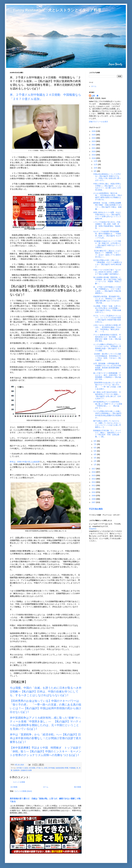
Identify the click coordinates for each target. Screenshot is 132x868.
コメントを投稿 (19, 782)
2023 (94, 141)
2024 (94, 138)
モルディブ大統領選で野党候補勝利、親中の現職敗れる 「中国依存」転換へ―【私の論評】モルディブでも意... (107, 235)
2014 (94, 479)
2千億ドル (40, 768)
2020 (94, 151)
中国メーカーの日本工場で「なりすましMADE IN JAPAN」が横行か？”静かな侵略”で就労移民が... (107, 272)
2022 (94, 145)
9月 (95, 171)
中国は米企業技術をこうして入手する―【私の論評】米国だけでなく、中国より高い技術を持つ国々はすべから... (107, 177)
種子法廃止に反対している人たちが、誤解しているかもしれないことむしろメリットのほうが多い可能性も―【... (107, 424)
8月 (95, 441)
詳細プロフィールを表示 (98, 122)
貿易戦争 (16, 770)
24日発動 (32, 768)
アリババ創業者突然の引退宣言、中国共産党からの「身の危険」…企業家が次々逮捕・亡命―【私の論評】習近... (107, 338)
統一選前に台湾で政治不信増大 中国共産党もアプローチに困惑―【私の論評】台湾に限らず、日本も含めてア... (107, 395)
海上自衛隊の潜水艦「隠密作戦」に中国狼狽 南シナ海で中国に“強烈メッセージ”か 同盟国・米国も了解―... (107, 280)
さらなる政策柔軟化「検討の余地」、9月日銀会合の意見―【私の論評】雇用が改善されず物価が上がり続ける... (108, 196)
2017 (94, 469)
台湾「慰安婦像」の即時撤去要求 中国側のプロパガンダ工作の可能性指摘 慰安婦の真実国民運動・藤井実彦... (107, 367)
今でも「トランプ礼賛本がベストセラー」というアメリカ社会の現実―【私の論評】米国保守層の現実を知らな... (107, 319)
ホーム (46, 787)
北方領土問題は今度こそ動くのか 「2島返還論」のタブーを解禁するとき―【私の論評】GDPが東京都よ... (108, 263)
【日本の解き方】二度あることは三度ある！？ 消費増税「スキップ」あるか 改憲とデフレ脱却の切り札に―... (107, 254)
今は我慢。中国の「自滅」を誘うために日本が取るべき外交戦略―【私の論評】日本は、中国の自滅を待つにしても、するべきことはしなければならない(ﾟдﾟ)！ (46, 692)
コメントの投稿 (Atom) (23, 791)
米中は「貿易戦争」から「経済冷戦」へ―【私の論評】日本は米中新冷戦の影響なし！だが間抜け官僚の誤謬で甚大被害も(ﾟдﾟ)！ (46, 738)
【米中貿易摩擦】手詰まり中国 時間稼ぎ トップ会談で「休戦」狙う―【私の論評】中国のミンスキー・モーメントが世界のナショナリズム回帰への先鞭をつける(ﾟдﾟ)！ (46, 751)
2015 (94, 475)
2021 (94, 148)
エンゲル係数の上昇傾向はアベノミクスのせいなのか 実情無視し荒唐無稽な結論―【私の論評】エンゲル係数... (107, 347)
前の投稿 (78, 787)
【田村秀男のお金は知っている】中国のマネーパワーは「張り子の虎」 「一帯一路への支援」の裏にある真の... (107, 386)
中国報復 (72, 768)
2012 (94, 485)
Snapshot (93, 529)
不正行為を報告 (96, 509)
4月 (95, 454)
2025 (94, 135)
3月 (95, 458)
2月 (95, 461)
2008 (94, 499)
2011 (94, 489)
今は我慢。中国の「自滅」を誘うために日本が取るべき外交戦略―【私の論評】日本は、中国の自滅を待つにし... (107, 309)
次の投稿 (14, 787)
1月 (95, 464)
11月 (96, 164)
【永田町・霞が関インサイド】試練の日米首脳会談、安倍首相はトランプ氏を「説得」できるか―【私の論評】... (107, 357)
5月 (95, 451)
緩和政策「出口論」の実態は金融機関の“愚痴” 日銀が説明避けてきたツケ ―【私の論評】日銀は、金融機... (108, 206)
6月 (95, 448)
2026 (94, 131)
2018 (94, 158)
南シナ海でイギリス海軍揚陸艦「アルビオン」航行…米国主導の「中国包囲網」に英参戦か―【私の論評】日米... (107, 376)
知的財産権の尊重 (62, 768)
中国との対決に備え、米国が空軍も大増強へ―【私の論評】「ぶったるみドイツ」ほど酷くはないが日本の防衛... (107, 187)
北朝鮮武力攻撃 (26, 770)
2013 (94, 482)
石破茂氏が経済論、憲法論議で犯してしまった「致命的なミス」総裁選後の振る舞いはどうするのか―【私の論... (107, 300)
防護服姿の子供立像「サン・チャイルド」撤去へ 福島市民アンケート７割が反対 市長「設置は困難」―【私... (107, 434)
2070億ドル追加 (22, 768)
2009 (94, 496)
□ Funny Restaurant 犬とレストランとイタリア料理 (55, 10)
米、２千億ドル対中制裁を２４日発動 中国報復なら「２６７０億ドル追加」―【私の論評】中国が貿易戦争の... (107, 290)
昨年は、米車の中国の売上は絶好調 (25, 462)
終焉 (46, 768)
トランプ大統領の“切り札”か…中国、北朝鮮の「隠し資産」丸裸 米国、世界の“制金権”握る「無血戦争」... (108, 225)
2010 (94, 492)
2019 (94, 155)
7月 (95, 444)
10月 (96, 168)
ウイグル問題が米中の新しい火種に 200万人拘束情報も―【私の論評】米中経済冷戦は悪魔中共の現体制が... (108, 414)
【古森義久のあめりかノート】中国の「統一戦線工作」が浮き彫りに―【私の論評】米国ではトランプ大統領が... (107, 244)
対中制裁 (51, 768)
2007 (94, 502)
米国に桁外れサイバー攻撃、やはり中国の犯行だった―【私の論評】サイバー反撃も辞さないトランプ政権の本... (107, 215)
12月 (96, 161)
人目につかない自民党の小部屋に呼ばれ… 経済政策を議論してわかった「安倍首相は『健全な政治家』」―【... (107, 328)
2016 (94, 472)
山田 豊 (95, 96)
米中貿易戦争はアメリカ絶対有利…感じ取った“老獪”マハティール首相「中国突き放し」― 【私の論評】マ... (108, 405)
